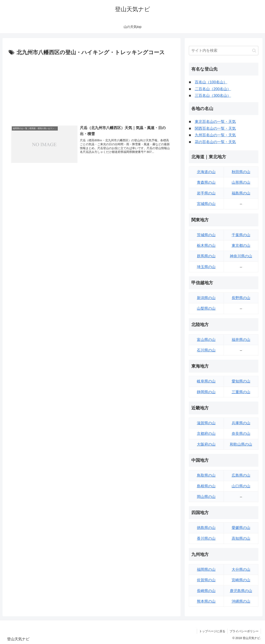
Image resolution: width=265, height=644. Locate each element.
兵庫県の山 (241, 423)
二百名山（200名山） (213, 89)
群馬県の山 (206, 256)
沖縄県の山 (241, 601)
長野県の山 (241, 298)
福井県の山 (241, 340)
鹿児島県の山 (241, 591)
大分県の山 (241, 570)
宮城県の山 (206, 204)
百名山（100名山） (211, 82)
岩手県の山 (206, 193)
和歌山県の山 (241, 444)
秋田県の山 (241, 172)
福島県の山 (241, 193)
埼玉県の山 (206, 267)
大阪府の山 (206, 444)
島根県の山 (206, 486)
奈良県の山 (241, 434)
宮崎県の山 (241, 580)
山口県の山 (241, 486)
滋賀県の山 (206, 423)
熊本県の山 (206, 601)
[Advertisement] (92, 88)
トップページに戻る (212, 631)
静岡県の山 (206, 392)
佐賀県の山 (206, 580)
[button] (254, 51)
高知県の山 (241, 538)
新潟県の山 (206, 298)
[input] (224, 51)
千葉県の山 (241, 235)
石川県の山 (206, 350)
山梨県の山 (206, 308)
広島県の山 (241, 475)
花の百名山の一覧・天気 (215, 142)
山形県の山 (241, 182)
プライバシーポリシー (244, 631)
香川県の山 (206, 538)
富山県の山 (206, 340)
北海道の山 (206, 172)
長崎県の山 (206, 591)
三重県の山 (241, 392)
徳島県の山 (206, 528)
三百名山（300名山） (213, 96)
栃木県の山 (206, 246)
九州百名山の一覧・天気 (215, 135)
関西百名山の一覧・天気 (215, 128)
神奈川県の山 (241, 256)
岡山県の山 (206, 497)
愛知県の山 (241, 381)
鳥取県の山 (206, 475)
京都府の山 (206, 434)
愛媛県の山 (241, 528)
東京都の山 (241, 246)
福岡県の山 (206, 570)
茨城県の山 (206, 235)
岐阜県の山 (206, 381)
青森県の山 (206, 182)
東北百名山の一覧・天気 (215, 122)
